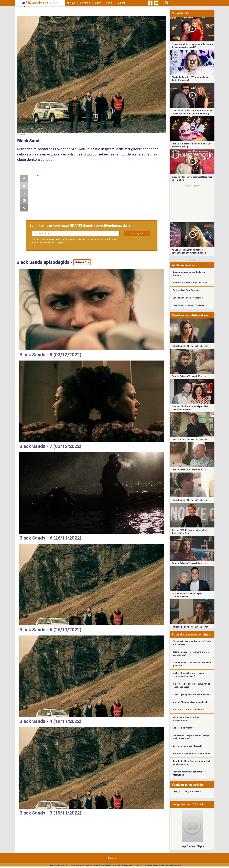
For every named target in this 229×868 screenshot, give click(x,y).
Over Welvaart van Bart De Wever (188, 305)
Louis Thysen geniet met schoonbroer (191, 694)
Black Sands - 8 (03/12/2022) (50, 355)
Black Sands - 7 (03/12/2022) (50, 446)
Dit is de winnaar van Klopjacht (187, 746)
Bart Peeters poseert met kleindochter (191, 754)
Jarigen (121, 3)
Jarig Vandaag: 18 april (187, 804)
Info (89, 866)
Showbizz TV (181, 13)
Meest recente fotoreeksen (190, 315)
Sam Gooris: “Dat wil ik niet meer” (189, 710)
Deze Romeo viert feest (184, 728)
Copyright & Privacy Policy (106, 866)
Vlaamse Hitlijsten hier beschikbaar (190, 283)
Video (98, 3)
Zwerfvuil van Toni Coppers (186, 290)
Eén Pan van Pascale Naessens (188, 298)
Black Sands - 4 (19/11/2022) (50, 721)
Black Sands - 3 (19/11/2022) (50, 813)
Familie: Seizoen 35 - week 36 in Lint (189, 376)
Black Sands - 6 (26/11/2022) (50, 538)
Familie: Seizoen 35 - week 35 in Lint (189, 470)
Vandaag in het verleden (188, 785)
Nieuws (71, 3)
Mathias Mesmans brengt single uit (190, 702)
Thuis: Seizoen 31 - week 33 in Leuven (190, 346)
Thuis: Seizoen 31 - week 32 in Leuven (190, 440)
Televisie (85, 3)
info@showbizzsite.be (131, 866)
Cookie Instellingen (153, 866)
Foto (109, 3)
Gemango (176, 866)
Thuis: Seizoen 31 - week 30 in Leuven (190, 627)
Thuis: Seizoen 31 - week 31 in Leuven (190, 500)
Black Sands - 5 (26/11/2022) (50, 630)
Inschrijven (137, 233)
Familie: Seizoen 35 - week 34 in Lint (189, 563)
